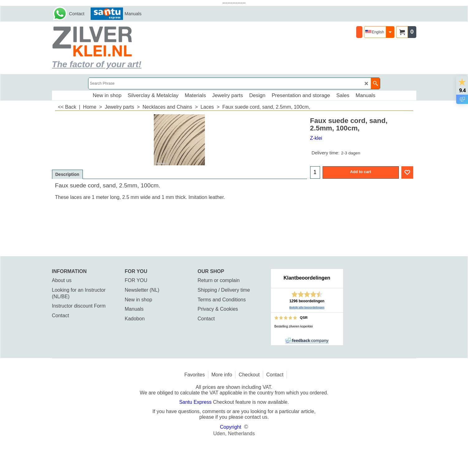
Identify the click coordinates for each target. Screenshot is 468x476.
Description (67, 174)
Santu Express (196, 402)
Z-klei (316, 138)
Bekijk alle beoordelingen (307, 308)
